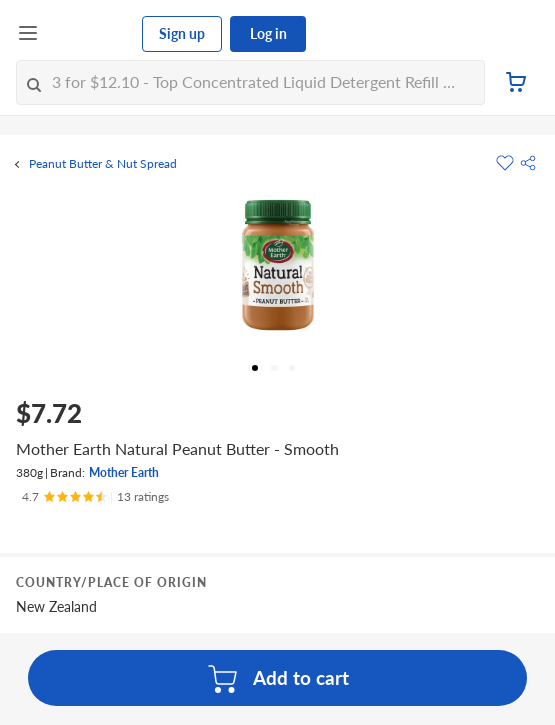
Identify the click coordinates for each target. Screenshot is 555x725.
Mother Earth (124, 472)
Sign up (182, 33)
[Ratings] (95, 497)
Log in (268, 33)
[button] (528, 163)
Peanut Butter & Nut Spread (103, 164)
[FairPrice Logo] (91, 34)
